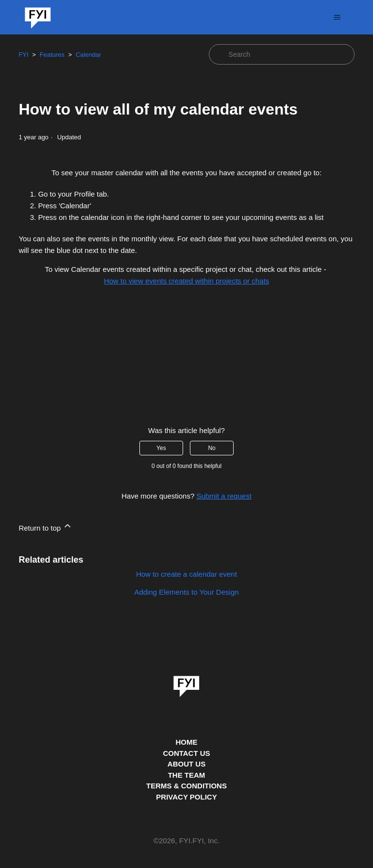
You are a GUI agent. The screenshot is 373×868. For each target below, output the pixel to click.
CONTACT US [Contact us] (186, 753)
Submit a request (224, 496)
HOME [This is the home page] (187, 742)
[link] (186, 683)
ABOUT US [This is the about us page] (186, 764)
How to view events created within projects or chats (186, 281)
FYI (23, 55)
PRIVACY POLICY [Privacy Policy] (186, 797)
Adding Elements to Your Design (186, 592)
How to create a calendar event (186, 574)
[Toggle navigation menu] (337, 17)
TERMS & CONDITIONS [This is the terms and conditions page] (186, 786)
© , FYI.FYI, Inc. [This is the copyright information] (186, 841)
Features (52, 55)
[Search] (282, 54)
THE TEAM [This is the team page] (187, 775)
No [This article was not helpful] (212, 448)
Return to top (45, 526)
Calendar (89, 55)
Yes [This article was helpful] (161, 448)
